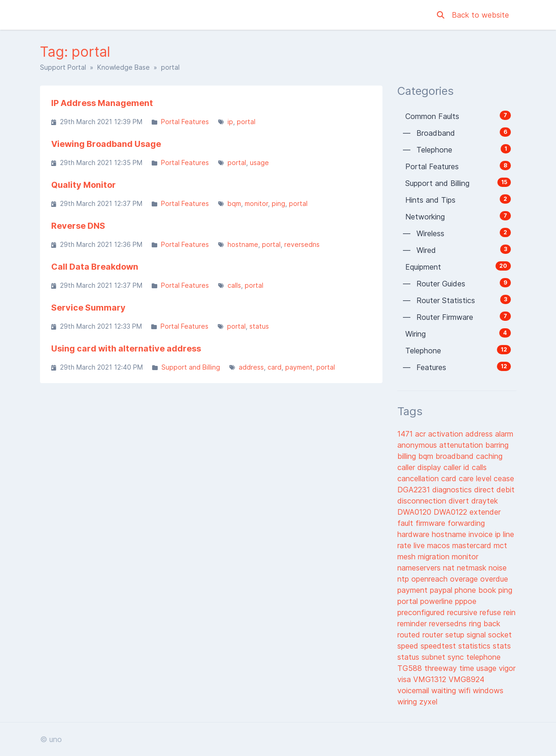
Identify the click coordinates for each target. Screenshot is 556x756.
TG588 (411, 668)
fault (406, 523)
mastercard (473, 545)
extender (485, 512)
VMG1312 (431, 679)
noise (498, 568)
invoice (482, 534)
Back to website (480, 15)
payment (299, 367)
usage (259, 162)
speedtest (439, 646)
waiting (445, 690)
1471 (406, 434)
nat (450, 568)
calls (234, 285)
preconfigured (422, 612)
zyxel (428, 702)
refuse (492, 612)
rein (509, 612)
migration (435, 557)
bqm (234, 203)
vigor (507, 668)
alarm (504, 434)
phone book (476, 590)
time (468, 668)
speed (409, 646)
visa (405, 679)
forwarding (466, 523)
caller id (458, 467)
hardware (415, 534)
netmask (473, 568)
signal (477, 635)
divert (460, 501)
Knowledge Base (124, 67)
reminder (413, 623)
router (434, 635)
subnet (435, 657)
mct (500, 545)
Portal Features (185, 122)
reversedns (302, 244)
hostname (243, 244)
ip (230, 122)
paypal (442, 590)
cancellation (419, 478)
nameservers (420, 568)
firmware (432, 523)
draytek (485, 501)
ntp (404, 579)
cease (504, 478)
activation (447, 434)
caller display (420, 467)
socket (500, 635)
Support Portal (63, 67)
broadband (456, 456)
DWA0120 (415, 512)
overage (465, 579)
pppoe (466, 601)
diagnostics (453, 490)
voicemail (414, 690)
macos (440, 545)
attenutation (462, 445)
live (420, 545)
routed (410, 635)
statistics (476, 646)
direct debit (494, 490)
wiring (408, 702)
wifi (466, 690)
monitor (256, 203)
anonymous (418, 445)
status (259, 326)
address (251, 367)
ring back (485, 623)
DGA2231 (415, 490)
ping (278, 203)
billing (408, 456)
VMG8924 (466, 679)
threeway (442, 668)
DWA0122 (452, 512)
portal (246, 122)
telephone (483, 657)
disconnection (423, 501)
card (275, 367)
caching (489, 456)
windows (488, 690)
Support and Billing (191, 367)
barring (497, 445)
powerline (438, 601)
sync (457, 657)
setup (456, 635)
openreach (431, 579)
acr (422, 434)
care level (476, 478)
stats (502, 646)
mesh (408, 557)
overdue (494, 579)
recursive (463, 612)
